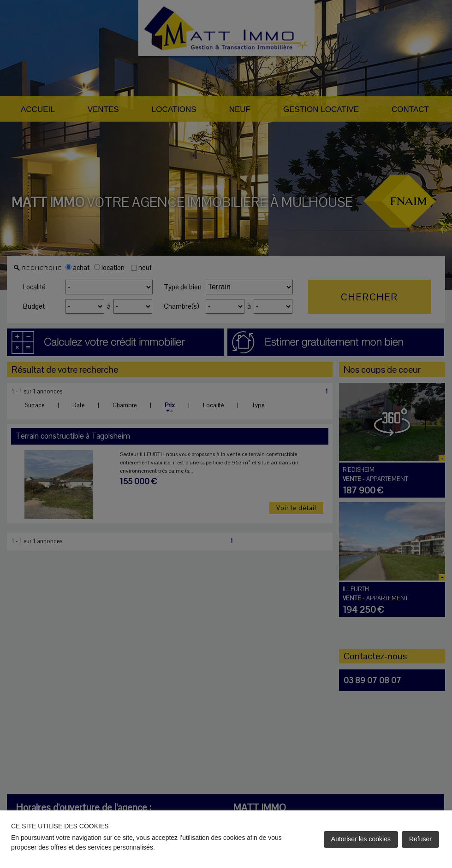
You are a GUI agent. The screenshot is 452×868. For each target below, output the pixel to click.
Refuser (420, 839)
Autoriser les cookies (361, 839)
